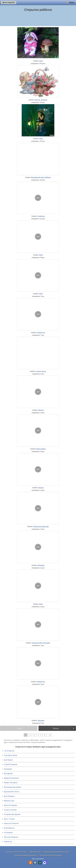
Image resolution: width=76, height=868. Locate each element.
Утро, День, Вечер (10, 755)
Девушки (41, 565)
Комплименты (9, 828)
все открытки (9, 2)
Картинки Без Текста (12, 792)
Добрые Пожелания (11, 778)
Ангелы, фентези (41, 100)
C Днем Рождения (11, 764)
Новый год (41, 332)
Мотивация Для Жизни (13, 787)
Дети (41, 61)
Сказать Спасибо (10, 810)
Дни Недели (8, 760)
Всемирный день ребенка (41, 177)
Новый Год (8, 842)
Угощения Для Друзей (12, 814)
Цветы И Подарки (11, 805)
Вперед (56, 728)
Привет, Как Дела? (11, 783)
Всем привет (41, 449)
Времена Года (9, 801)
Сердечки (41, 216)
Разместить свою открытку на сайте (56, 852)
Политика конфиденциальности (26, 855)
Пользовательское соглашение (51, 855)
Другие (41, 410)
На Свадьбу (8, 833)
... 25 (49, 735)
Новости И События (11, 823)
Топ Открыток (9, 751)
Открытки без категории (41, 643)
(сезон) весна (41, 371)
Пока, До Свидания (11, 837)
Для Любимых (9, 796)
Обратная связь (35, 852)
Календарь (8, 769)
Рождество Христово (41, 526)
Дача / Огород (9, 819)
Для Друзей (8, 774)
